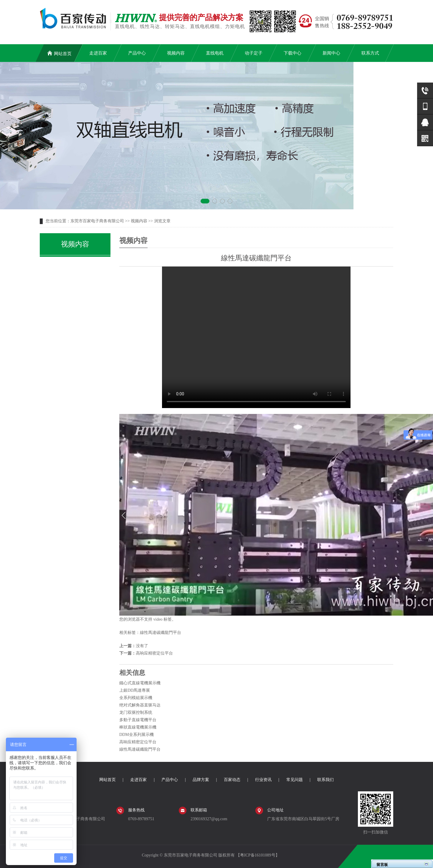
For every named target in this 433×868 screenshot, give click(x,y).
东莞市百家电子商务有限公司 (97, 221)
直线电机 (215, 53)
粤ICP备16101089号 (258, 855)
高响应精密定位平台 (154, 653)
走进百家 (98, 53)
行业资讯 (263, 780)
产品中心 (137, 53)
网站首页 (59, 53)
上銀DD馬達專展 (135, 690)
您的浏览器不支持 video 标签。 (256, 337)
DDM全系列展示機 (137, 735)
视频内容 (176, 53)
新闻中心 (331, 53)
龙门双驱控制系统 (136, 712)
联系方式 (370, 53)
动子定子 (254, 53)
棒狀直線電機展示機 (138, 727)
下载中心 (292, 53)
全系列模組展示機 (136, 698)
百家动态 (232, 780)
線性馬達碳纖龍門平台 (161, 633)
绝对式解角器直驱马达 (140, 705)
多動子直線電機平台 (138, 720)
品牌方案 (201, 780)
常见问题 (295, 780)
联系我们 (325, 780)
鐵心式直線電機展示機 (140, 683)
